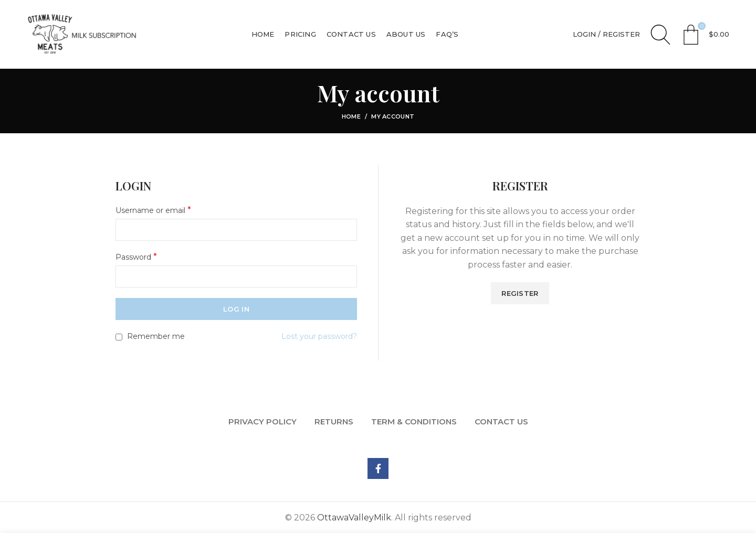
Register (520, 293)
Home (351, 116)
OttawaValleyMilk (354, 518)
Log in (236, 309)
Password (136, 257)
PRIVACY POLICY (262, 422)
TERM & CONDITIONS (414, 422)
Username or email (153, 210)
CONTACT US (501, 422)
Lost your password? (319, 336)
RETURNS (334, 422)
